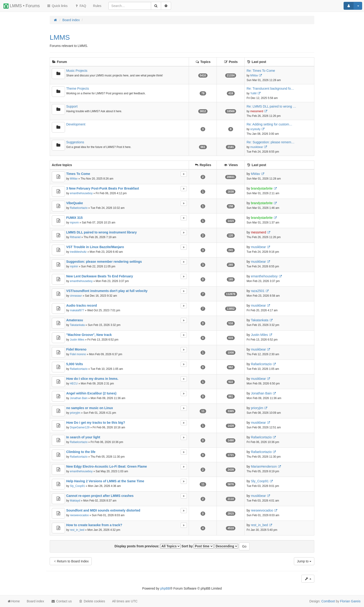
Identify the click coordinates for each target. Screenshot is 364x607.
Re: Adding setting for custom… (269, 124)
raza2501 (258, 291)
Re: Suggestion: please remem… (270, 142)
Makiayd (75, 501)
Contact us (61, 601)
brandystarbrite (262, 188)
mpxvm (74, 223)
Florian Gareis (350, 601)
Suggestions (75, 142)
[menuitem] (97, 6)
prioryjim (75, 413)
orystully (255, 129)
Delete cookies (92, 601)
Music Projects (77, 71)
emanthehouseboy (81, 193)
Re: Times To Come (261, 71)
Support (72, 106)
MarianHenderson (264, 466)
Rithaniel (75, 237)
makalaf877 (77, 310)
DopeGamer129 (80, 427)
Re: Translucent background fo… (270, 89)
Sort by (198, 546)
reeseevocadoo (79, 515)
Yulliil (253, 93)
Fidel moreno (78, 354)
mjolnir (74, 266)
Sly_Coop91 (77, 486)
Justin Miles (77, 340)
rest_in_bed (77, 530)
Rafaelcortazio (79, 208)
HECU (74, 384)
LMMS (60, 37)
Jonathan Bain (79, 398)
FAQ (80, 6)
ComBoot (328, 601)
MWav (254, 75)
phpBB (165, 588)
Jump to (304, 561)
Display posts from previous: (148, 546)
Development (76, 124)
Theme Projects (78, 89)
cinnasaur (76, 296)
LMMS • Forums (22, 6)
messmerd (257, 111)
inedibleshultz (78, 252)
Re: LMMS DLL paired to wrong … (271, 106)
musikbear (257, 147)
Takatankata (77, 325)
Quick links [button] (57, 6)
